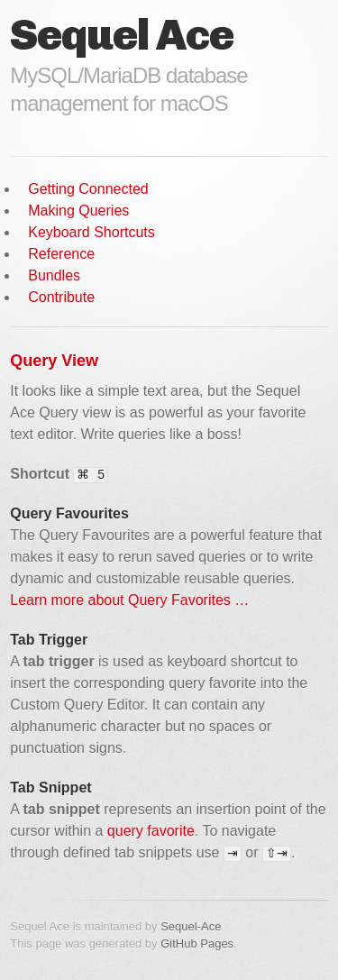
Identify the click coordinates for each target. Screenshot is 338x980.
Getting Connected (88, 189)
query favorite (151, 831)
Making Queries (78, 211)
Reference (61, 254)
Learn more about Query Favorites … (129, 600)
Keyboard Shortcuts (91, 232)
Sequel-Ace (191, 926)
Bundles (54, 275)
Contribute (61, 297)
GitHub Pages (197, 943)
